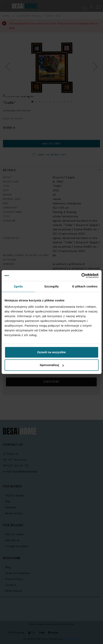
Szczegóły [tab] (51, 286)
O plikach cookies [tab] (85, 286)
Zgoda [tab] (18, 286)
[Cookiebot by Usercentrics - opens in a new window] (81, 276)
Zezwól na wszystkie (52, 352)
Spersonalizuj (52, 365)
